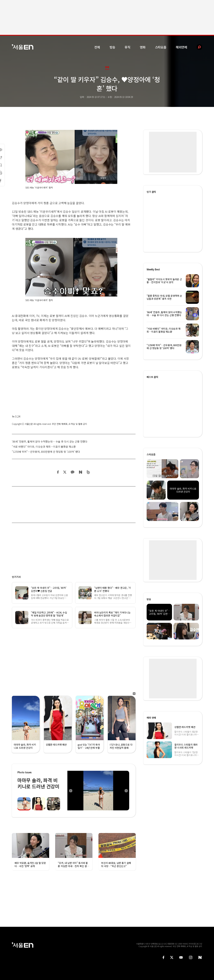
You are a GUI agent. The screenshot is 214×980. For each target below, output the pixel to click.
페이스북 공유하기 (58, 472)
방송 (112, 47)
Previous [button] (71, 791)
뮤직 (127, 47)
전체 (97, 47)
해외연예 (181, 47)
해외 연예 (151, 718)
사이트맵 (192, 944)
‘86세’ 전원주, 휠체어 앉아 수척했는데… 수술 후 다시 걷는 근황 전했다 (50, 441)
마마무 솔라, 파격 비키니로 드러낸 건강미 (38, 783)
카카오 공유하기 (72, 472)
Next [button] (126, 791)
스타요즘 (161, 47)
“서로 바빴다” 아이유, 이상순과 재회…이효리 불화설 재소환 (44, 447)
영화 (143, 47)
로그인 (199, 944)
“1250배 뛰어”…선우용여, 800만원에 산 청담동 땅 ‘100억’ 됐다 (46, 452)
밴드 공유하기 (88, 472)
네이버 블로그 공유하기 (80, 472)
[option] (98, 791)
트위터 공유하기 (65, 472)
